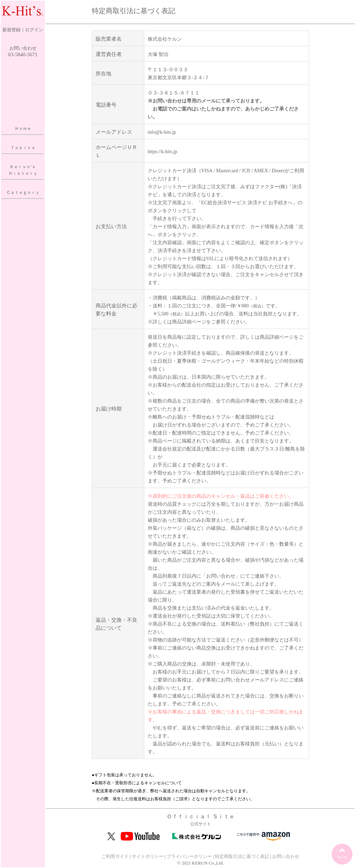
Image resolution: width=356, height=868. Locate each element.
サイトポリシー (148, 856)
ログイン (34, 30)
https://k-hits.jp (163, 152)
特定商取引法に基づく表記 (242, 856)
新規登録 (11, 30)
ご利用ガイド (115, 856)
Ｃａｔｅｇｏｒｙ (23, 192)
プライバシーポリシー (189, 856)
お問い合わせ (23, 48)
